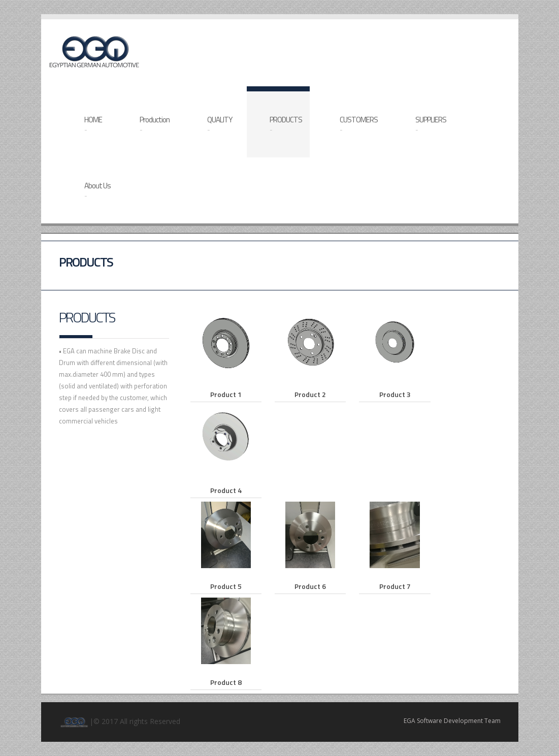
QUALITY (220, 124)
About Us (97, 190)
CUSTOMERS (359, 124)
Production (155, 124)
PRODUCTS (286, 124)
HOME (93, 124)
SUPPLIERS (431, 124)
